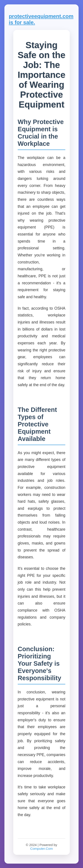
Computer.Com (41, 849)
